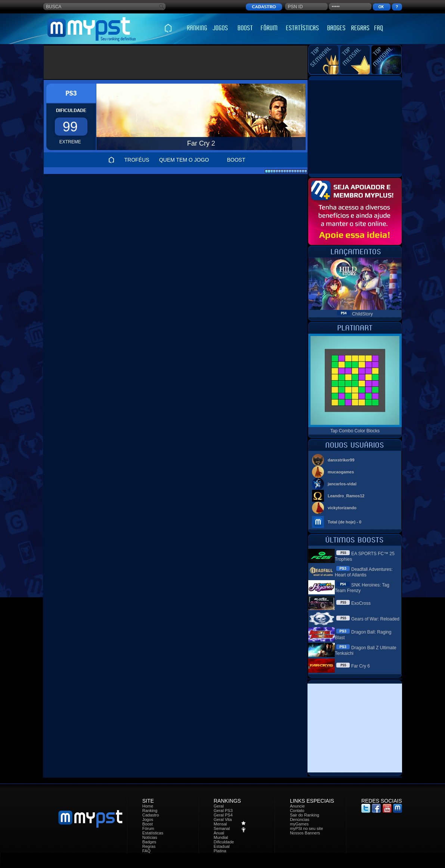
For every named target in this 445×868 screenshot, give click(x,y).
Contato (297, 811)
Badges (149, 842)
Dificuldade (224, 842)
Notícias (150, 837)
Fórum (148, 828)
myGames (299, 824)
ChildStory (362, 314)
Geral (219, 806)
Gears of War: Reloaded (375, 619)
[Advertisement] (176, 62)
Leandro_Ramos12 (346, 496)
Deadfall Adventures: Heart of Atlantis (364, 572)
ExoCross (361, 603)
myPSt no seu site (307, 828)
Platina (220, 851)
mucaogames (341, 472)
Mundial (221, 837)
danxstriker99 (341, 460)
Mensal (220, 824)
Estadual (222, 846)
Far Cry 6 (361, 666)
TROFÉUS (137, 160)
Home (148, 806)
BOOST (236, 160)
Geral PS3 (223, 811)
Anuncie (297, 806)
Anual (219, 833)
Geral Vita (223, 819)
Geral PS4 (223, 815)
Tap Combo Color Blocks (355, 431)
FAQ (146, 851)
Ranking (150, 811)
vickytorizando (342, 508)
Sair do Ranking (305, 815)
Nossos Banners (305, 833)
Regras (149, 846)
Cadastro (151, 815)
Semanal (222, 828)
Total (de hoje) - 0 (344, 522)
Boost (148, 824)
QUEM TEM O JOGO (184, 160)
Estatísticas (153, 833)
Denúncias (300, 819)
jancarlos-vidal (342, 484)
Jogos (148, 819)
